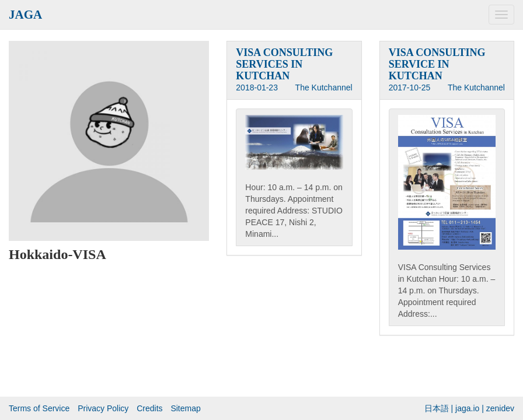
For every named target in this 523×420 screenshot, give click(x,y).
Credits (149, 408)
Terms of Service (39, 408)
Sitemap (185, 408)
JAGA (25, 15)
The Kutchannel (324, 87)
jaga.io (467, 408)
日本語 (437, 408)
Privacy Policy (103, 408)
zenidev (500, 408)
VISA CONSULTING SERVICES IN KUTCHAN (284, 64)
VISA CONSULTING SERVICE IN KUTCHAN (437, 64)
